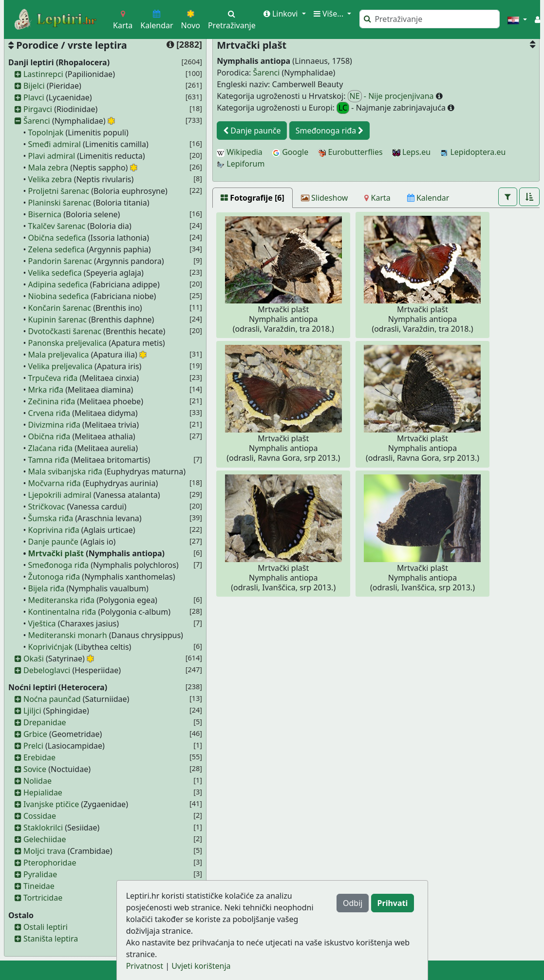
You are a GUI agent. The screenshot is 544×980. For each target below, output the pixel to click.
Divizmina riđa (54, 425)
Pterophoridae (50, 863)
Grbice (35, 734)
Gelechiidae (45, 839)
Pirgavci (38, 109)
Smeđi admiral (55, 144)
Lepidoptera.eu (473, 152)
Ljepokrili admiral (60, 495)
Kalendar (157, 20)
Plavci (34, 97)
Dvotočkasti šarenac (65, 331)
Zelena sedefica (56, 249)
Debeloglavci (47, 670)
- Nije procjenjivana (392, 96)
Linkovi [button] (282, 14)
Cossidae (40, 816)
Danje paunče (53, 542)
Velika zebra (50, 179)
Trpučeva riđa (53, 378)
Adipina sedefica (58, 284)
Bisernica (45, 214)
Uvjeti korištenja (201, 966)
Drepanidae (45, 722)
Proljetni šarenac (59, 191)
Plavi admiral (52, 156)
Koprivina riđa (54, 530)
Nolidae (38, 781)
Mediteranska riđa (61, 600)
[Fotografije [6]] (253, 198)
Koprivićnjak (51, 647)
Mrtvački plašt (56, 553)
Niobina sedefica (59, 296)
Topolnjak (46, 132)
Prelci (33, 746)
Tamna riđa (49, 460)
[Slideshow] (325, 198)
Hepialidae (43, 792)
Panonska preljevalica (68, 343)
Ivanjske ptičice (51, 804)
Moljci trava (45, 851)
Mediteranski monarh (68, 635)
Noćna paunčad (52, 699)
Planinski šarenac (60, 203)
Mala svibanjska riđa (65, 471)
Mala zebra (48, 168)
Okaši (34, 659)
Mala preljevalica (59, 355)
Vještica (42, 623)
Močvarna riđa (55, 483)
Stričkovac (47, 507)
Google (290, 152)
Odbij (353, 903)
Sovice (35, 769)
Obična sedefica (57, 238)
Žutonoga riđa (54, 577)
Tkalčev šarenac (57, 226)
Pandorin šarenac (60, 261)
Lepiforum (241, 164)
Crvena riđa (49, 413)
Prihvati (393, 903)
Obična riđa (49, 436)
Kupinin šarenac (57, 320)
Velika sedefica (55, 273)
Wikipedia (240, 152)
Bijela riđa (47, 588)
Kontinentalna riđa (62, 612)
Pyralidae (40, 874)
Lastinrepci (43, 74)
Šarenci (37, 121)
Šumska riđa (51, 518)
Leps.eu (412, 152)
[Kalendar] (428, 198)
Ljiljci (32, 711)
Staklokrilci (43, 828)
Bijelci (34, 86)
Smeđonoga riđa (58, 565)
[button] (517, 19)
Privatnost (145, 966)
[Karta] (377, 198)
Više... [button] (330, 14)
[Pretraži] (430, 19)
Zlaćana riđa (51, 448)
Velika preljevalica (60, 366)
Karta (123, 20)
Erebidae (39, 757)
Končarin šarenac (60, 308)
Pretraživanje (232, 20)
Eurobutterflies (350, 152)
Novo (191, 20)
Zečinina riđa (52, 401)
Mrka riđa (46, 390)
